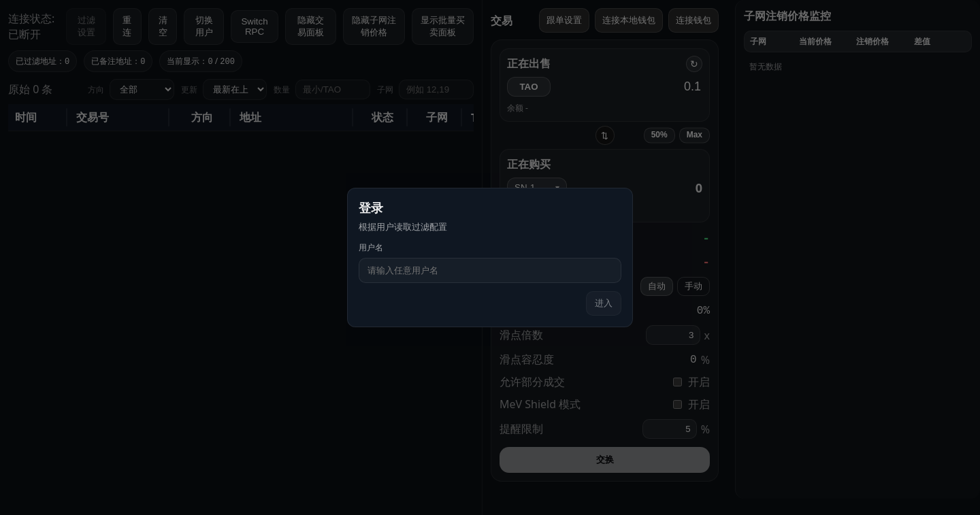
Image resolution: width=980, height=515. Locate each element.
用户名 (371, 247)
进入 (604, 303)
